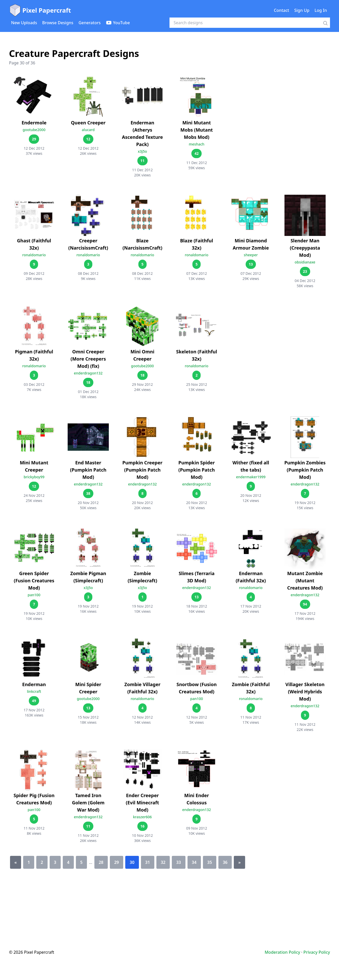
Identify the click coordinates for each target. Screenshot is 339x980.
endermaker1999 (251, 477)
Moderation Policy (282, 952)
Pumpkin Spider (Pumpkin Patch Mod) (197, 470)
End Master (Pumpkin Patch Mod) (88, 470)
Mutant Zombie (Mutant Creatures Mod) (305, 581)
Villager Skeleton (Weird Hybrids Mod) (305, 692)
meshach (197, 144)
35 (210, 862)
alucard (88, 130)
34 (194, 862)
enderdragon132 (88, 373)
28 (101, 862)
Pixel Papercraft (40, 10)
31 (148, 862)
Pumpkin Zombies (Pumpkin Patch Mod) (305, 470)
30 (132, 862)
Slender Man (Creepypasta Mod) (305, 248)
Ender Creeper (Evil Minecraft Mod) (142, 803)
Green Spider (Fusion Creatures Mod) (34, 581)
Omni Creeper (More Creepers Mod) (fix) (88, 359)
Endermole (34, 123)
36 (225, 862)
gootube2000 (34, 130)
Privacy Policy (317, 952)
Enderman (34, 684)
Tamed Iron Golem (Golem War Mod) (88, 803)
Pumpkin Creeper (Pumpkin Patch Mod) (142, 470)
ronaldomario (34, 255)
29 (117, 862)
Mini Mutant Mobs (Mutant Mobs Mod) (197, 130)
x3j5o (142, 151)
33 (179, 862)
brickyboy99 (34, 477)
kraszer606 (142, 817)
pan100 (34, 595)
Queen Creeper (88, 123)
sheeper (251, 255)
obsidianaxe (305, 262)
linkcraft (34, 691)
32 (163, 862)
